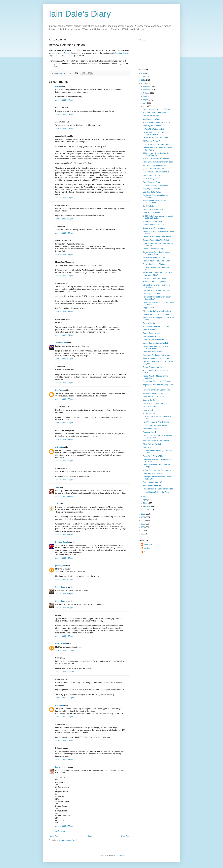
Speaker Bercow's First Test (153, 225)
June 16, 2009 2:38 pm (64, 359)
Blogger (122, 855)
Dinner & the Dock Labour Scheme (156, 314)
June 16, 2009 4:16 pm (64, 558)
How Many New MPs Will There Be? (157, 159)
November (147, 90)
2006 (143, 521)
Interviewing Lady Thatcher (153, 393)
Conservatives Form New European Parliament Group (156, 253)
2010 (143, 80)
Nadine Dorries (64, 53)
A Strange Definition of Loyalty (154, 113)
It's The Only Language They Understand (158, 470)
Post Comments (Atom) (68, 840)
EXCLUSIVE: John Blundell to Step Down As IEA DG (156, 133)
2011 (143, 77)
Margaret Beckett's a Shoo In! (154, 257)
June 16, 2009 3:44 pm (64, 480)
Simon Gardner (62, 587)
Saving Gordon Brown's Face (154, 482)
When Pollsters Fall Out (152, 444)
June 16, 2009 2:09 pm (64, 219)
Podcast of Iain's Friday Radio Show (156, 122)
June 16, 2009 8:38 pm (64, 579)
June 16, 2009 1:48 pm (64, 100)
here (87, 346)
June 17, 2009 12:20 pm (64, 698)
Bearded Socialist (63, 542)
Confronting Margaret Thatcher (154, 264)
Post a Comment (59, 831)
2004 (143, 527)
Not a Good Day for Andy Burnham (156, 422)
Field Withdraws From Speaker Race (157, 390)
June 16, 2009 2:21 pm (64, 254)
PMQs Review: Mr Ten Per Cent (155, 340)
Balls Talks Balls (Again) (152, 116)
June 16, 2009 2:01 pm (64, 114)
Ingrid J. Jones (61, 767)
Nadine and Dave (149, 413)
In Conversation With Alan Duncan (156, 326)
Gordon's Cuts (148, 206)
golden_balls (61, 566)
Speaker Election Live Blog (153, 249)
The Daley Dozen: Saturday (153, 397)
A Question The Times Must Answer (156, 355)
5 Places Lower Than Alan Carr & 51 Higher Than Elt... (157, 154)
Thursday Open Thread (152, 336)
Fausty (58, 86)
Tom (57, 487)
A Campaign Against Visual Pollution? (157, 109)
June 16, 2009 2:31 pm (64, 335)
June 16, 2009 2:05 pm (64, 198)
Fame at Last (148, 410)
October (146, 93)
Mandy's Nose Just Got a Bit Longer (156, 145)
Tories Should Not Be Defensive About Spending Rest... (157, 436)
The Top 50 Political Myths (153, 209)
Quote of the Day (149, 400)
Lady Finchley (61, 644)
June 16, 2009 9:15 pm (64, 636)
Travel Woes (148, 447)
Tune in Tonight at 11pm (152, 175)
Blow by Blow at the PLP (152, 486)
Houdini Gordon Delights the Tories (156, 492)
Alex (57, 504)
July (145, 103)
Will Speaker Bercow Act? (153, 141)
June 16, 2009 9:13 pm (64, 594)
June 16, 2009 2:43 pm (64, 383)
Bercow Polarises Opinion (153, 367)
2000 (143, 534)
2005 (143, 524)
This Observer (61, 343)
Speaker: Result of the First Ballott (156, 240)
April (145, 500)
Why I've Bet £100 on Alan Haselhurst (157, 311)
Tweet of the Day (149, 323)
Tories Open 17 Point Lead (153, 294)
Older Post (125, 836)
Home (90, 836)
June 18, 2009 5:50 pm (64, 826)
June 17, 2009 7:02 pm (64, 740)
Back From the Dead (151, 330)
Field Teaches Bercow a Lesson (155, 403)
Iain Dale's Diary (80, 14)
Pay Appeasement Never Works (155, 278)
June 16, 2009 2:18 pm (64, 233)
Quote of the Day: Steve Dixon (154, 169)
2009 (143, 83)
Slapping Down (149, 308)
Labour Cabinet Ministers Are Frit (155, 343)
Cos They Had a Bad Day (152, 192)
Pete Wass (60, 390)
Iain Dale (147, 548)
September (148, 96)
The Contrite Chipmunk (152, 429)
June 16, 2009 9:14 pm (64, 608)
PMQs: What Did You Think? (154, 456)
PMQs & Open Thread (151, 213)
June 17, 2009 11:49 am (64, 672)
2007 (143, 517)
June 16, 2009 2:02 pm (64, 128)
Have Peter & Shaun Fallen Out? (155, 138)
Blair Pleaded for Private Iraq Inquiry (157, 290)
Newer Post (54, 836)
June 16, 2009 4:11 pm (64, 534)
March (146, 503)
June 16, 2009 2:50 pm (64, 399)
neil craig (59, 447)
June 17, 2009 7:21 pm (64, 759)
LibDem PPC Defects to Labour (155, 129)
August (146, 100)
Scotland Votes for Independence (155, 282)
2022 (143, 73)
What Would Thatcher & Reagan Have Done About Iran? (157, 274)
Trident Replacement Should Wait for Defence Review (157, 347)
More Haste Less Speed (152, 119)
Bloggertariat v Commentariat (154, 228)
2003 (143, 531)
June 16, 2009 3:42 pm (64, 461)
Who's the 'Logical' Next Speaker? (156, 441)
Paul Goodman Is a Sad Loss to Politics (158, 489)
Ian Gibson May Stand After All (154, 165)
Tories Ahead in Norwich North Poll (156, 172)
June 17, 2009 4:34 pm (64, 717)
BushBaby (60, 706)
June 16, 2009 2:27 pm (64, 276)
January (146, 510)
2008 (143, 514)
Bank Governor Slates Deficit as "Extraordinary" (155, 202)
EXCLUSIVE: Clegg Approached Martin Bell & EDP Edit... (158, 217)
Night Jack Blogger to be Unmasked (156, 358)
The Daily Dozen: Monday (153, 126)
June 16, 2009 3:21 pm (64, 439)
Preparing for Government (153, 189)
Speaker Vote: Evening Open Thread (157, 237)
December (147, 86)
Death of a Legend (150, 179)
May (145, 496)
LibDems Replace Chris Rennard (155, 185)
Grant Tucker (148, 544)
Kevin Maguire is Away (151, 182)
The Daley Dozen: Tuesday (153, 352)
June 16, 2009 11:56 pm (64, 650)
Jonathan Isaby (122, 53)
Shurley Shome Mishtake (152, 221)
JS (144, 552)
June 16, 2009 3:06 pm (64, 423)
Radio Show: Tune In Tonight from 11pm (158, 162)
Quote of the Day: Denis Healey (155, 425)
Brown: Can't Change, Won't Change (157, 381)
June (145, 106)
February (147, 506)
